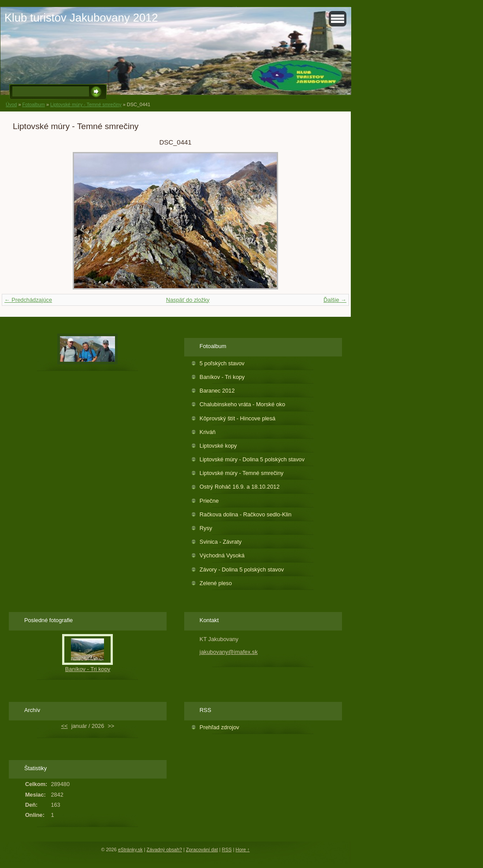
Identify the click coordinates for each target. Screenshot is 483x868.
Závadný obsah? (164, 849)
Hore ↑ (243, 849)
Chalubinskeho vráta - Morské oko (242, 404)
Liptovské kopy (218, 446)
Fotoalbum (33, 104)
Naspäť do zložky (188, 300)
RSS (227, 849)
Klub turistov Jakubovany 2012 (81, 18)
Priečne (209, 501)
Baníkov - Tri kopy (222, 377)
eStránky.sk (130, 849)
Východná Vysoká (222, 555)
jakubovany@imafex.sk (229, 652)
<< (65, 726)
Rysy (206, 528)
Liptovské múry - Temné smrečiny (86, 104)
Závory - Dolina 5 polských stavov (242, 569)
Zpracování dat (202, 849)
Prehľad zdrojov (219, 727)
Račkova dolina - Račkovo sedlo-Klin (245, 514)
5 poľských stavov (222, 363)
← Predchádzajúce (28, 300)
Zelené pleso (216, 583)
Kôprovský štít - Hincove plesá (238, 418)
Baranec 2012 (217, 391)
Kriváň (208, 432)
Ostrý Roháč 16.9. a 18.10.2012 (240, 487)
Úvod (11, 104)
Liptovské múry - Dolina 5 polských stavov (252, 459)
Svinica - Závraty (221, 542)
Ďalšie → (335, 300)
